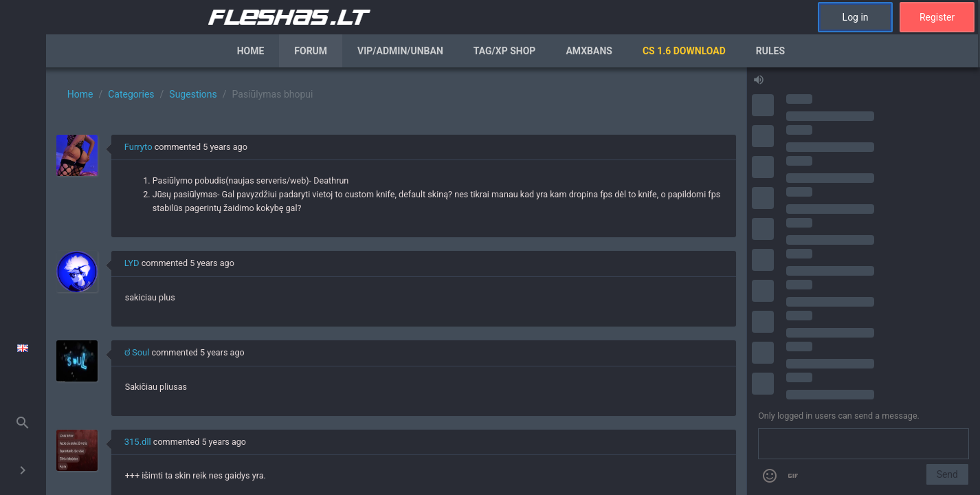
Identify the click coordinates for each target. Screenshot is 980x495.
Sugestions (193, 94)
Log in (856, 17)
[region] (396, 281)
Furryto (138, 147)
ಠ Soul (137, 352)
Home (251, 51)
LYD (132, 263)
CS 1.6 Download (684, 51)
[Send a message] (864, 444)
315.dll (138, 442)
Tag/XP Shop (505, 51)
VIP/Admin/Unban (400, 51)
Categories (131, 94)
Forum (311, 51)
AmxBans (589, 51)
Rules (770, 51)
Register (937, 17)
